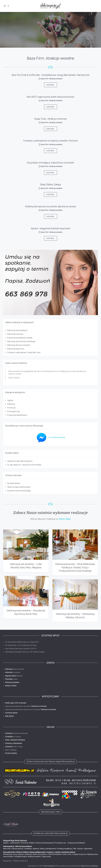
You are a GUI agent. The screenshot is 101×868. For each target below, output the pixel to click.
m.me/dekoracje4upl (50, 437)
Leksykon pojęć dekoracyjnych (20, 461)
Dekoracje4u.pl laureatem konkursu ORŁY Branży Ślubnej (25, 652)
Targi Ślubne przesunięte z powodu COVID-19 (21, 649)
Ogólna (10, 400)
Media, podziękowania (48, 849)
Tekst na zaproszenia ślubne (19, 487)
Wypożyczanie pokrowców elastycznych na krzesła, (31, 710)
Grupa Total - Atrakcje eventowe (50, 119)
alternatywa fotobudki (16, 733)
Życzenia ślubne (14, 483)
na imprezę (13, 737)
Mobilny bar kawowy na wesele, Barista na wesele (50, 206)
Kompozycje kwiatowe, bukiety (20, 338)
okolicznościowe (15, 669)
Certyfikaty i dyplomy (31, 849)
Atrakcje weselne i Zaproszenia (39, 857)
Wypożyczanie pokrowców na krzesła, (26, 706)
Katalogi (95, 866)
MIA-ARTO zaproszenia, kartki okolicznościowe (50, 97)
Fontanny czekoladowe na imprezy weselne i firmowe (50, 141)
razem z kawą (14, 747)
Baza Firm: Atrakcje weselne (52, 79)
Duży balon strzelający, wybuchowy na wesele (50, 163)
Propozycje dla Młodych (17, 415)
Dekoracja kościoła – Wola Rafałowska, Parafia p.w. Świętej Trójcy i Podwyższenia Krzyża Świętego (75, 567)
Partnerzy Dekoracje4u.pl (45, 843)
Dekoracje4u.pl (49, 866)
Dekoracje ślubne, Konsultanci (36, 854)
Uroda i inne (67, 854)
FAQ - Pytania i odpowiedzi (83, 849)
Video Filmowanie (55, 854)
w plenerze (13, 672)
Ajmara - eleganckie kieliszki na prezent (51, 228)
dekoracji (14, 676)
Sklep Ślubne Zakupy (50, 184)
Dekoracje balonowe (16, 349)
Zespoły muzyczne (79, 854)
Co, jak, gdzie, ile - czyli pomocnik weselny (24, 465)
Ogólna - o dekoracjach (12, 843)
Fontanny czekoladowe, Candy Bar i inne (24, 352)
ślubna (11, 679)
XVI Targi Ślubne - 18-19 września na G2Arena (21, 645)
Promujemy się (13, 411)
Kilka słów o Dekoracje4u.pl (13, 849)
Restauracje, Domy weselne (13, 854)
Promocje (11, 408)
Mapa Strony (86, 866)
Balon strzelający (11, 750)
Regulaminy (7, 861)
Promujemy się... (61, 843)
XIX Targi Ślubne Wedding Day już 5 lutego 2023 (22, 642)
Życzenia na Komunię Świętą (19, 491)
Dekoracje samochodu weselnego (21, 341)
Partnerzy (11, 404)
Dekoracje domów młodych (19, 345)
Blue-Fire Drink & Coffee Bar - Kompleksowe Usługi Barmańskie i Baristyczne (51, 75)
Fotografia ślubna (21, 857)
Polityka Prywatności (21, 861)
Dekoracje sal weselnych (17, 330)
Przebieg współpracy (65, 849)
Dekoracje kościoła (15, 334)
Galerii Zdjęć (65, 519)
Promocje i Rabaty (28, 843)
